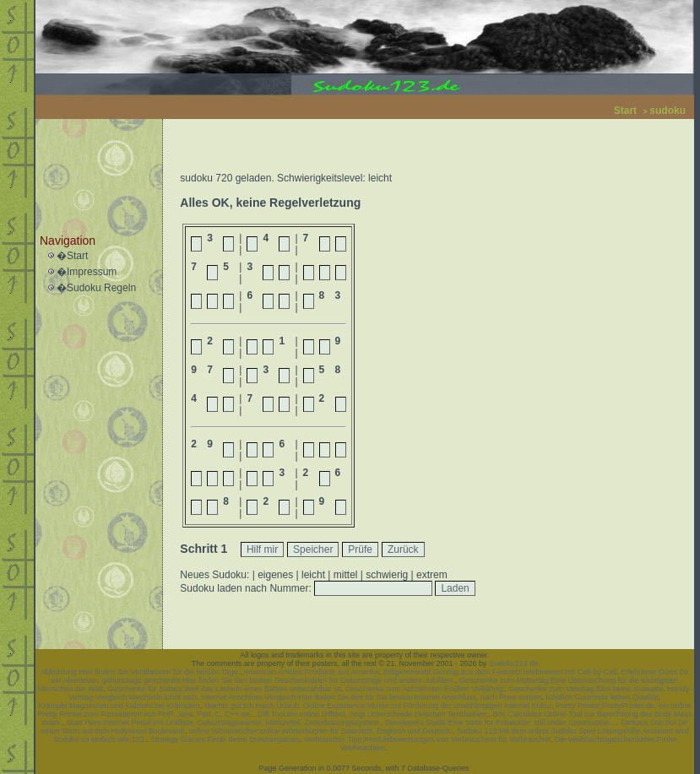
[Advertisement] (95, 161)
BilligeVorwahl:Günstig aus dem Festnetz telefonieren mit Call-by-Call (500, 672)
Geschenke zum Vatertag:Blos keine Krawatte (586, 689)
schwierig (387, 575)
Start (625, 111)
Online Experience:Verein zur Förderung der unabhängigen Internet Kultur (427, 706)
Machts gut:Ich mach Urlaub (252, 706)
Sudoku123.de (513, 663)
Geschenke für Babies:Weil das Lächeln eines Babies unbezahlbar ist (224, 689)
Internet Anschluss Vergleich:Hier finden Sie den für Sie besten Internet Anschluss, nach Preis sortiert (372, 697)
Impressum (92, 272)
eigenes (275, 575)
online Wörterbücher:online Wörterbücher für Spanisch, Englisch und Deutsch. (321, 731)
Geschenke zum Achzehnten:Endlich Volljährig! (425, 689)
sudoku (667, 111)
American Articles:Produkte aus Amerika (312, 672)
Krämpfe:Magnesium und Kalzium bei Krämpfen (119, 706)
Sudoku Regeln (101, 288)
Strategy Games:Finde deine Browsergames (225, 739)
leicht (313, 575)
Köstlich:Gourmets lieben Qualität (603, 697)
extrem (432, 575)
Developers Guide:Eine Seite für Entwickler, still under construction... (501, 723)
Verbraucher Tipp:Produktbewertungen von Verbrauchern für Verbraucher (427, 739)
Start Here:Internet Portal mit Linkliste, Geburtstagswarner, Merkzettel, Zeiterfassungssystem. (224, 723)
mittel (346, 575)
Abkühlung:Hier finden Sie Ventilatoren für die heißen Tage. (140, 672)
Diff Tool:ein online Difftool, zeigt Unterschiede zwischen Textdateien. (373, 714)
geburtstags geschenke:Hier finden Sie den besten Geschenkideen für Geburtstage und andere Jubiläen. (279, 680)
